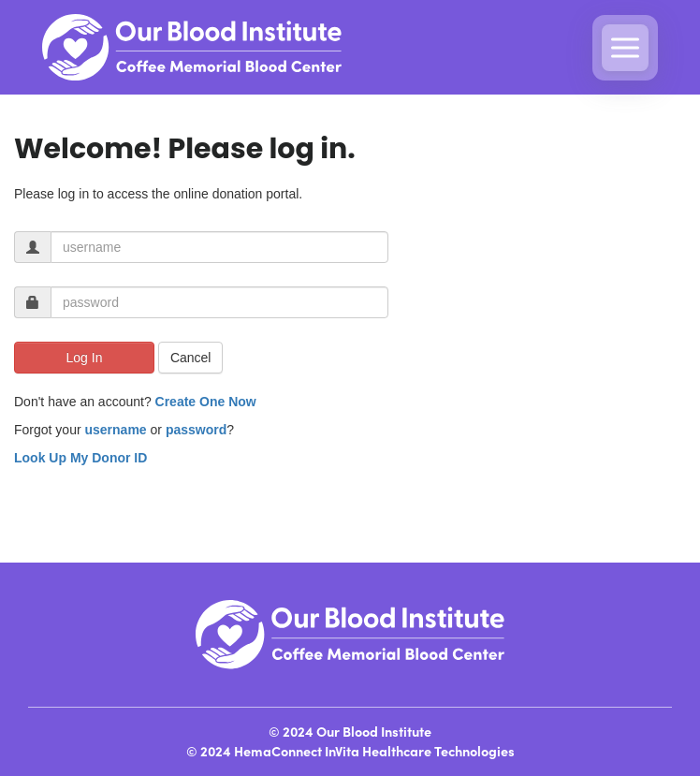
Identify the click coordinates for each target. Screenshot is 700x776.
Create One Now (206, 402)
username (115, 430)
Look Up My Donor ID (80, 458)
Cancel (191, 358)
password (196, 430)
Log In (85, 358)
